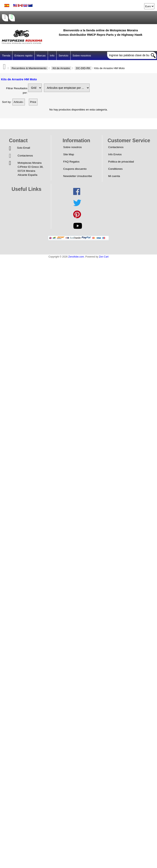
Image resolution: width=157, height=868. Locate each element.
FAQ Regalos (71, 162)
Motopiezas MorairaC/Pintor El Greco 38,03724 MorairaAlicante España (30, 169)
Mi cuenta (114, 176)
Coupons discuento (75, 169)
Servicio (63, 56)
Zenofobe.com (76, 257)
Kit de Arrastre (61, 68)
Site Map (69, 154)
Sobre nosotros (82, 56)
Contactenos (25, 156)
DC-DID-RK (83, 68)
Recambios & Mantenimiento (29, 68)
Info (52, 56)
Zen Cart (104, 257)
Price (33, 102)
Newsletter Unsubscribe (78, 176)
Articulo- (19, 102)
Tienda (6, 56)
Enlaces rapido (23, 56)
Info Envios (115, 154)
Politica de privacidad (121, 162)
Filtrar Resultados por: (17, 90)
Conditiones (115, 169)
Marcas (41, 56)
